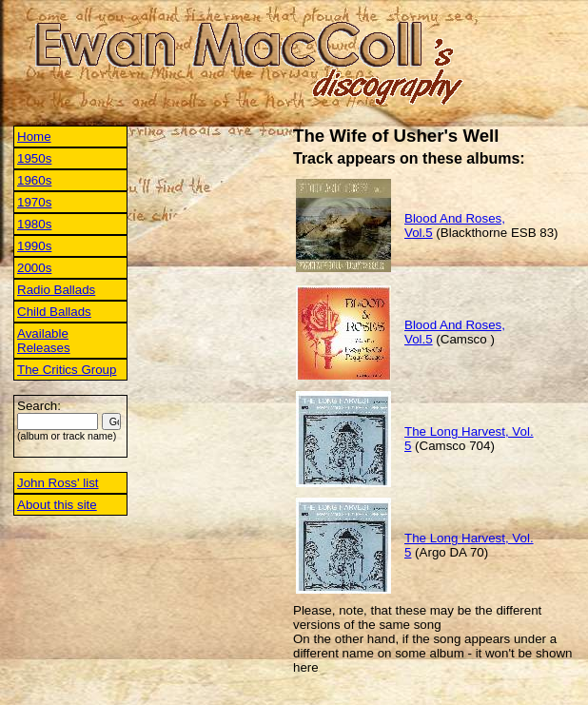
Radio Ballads (56, 290)
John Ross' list (58, 483)
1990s (34, 246)
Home (34, 137)
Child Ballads (54, 312)
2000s (34, 268)
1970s (34, 202)
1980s (34, 224)
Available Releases (44, 341)
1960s (34, 180)
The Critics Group (67, 370)
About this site (57, 505)
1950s (34, 158)
